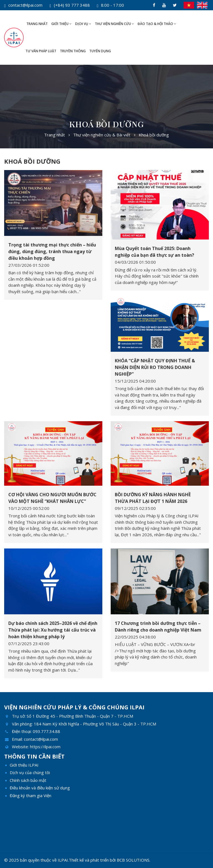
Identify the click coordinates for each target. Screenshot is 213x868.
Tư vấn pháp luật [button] (41, 51)
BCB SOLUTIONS (133, 860)
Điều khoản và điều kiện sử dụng (40, 788)
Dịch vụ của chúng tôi (30, 772)
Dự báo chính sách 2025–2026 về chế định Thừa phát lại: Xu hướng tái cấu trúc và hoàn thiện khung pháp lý (53, 630)
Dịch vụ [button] (83, 24)
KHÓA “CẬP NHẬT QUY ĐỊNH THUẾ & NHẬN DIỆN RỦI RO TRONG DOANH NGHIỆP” (155, 367)
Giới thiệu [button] (61, 24)
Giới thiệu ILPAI (24, 765)
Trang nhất (37, 24)
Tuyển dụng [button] (100, 51)
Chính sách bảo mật (28, 780)
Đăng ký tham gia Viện (31, 795)
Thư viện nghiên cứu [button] (114, 24)
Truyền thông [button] (73, 51)
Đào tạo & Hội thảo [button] (157, 24)
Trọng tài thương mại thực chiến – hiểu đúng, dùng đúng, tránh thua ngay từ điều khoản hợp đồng (52, 251)
